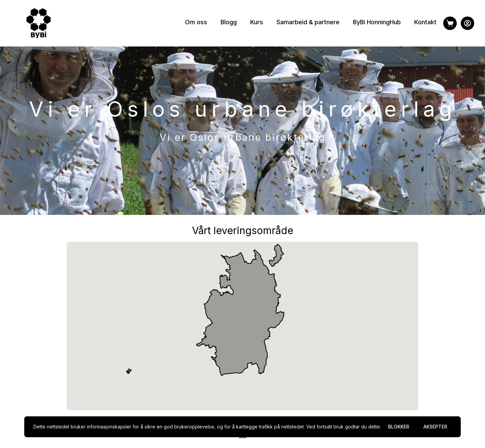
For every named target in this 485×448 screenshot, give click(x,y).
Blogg (229, 22)
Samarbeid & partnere (308, 22)
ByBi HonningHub (377, 22)
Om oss (196, 22)
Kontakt (425, 22)
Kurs (257, 22)
